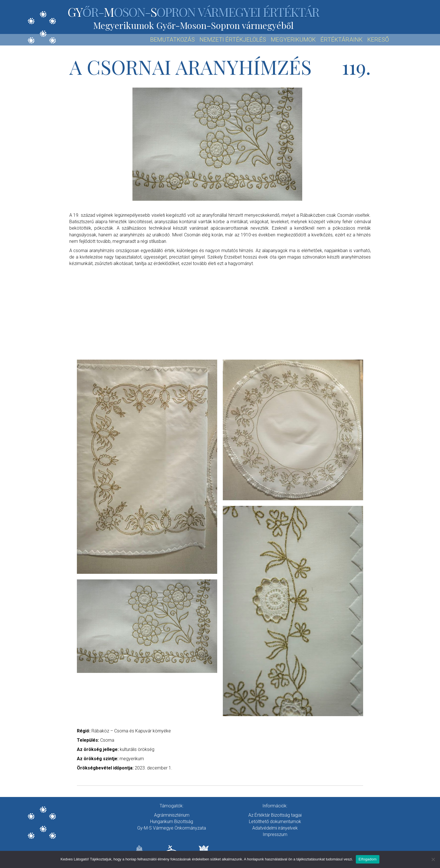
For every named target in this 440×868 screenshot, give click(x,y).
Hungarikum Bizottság (172, 822)
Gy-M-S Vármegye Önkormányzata (172, 828)
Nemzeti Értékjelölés (233, 40)
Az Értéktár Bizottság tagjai (275, 815)
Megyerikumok (293, 40)
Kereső (378, 40)
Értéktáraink (342, 40)
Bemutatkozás (172, 40)
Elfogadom (368, 859)
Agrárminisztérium (172, 815)
